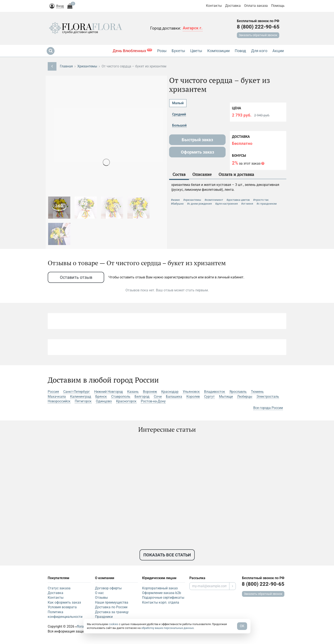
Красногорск (126, 401)
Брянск (101, 397)
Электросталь (268, 397)
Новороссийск (59, 401)
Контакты (214, 6)
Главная (66, 66)
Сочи (158, 397)
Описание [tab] (202, 174)
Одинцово (104, 401)
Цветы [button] (196, 51)
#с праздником (267, 204)
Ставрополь (121, 397)
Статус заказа (59, 588)
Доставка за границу (112, 612)
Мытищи (226, 397)
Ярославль (238, 392)
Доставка (233, 6)
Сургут (209, 397)
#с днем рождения (199, 204)
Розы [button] (162, 51)
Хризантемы (87, 66)
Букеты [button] (178, 51)
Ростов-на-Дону (153, 401)
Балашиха (174, 397)
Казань (133, 392)
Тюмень (257, 392)
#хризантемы (192, 200)
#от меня (247, 204)
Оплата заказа (256, 6)
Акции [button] (278, 51)
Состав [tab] (179, 174)
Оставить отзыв (76, 277)
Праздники (104, 617)
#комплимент (214, 200)
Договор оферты (108, 588)
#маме (175, 200)
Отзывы (101, 598)
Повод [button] (240, 51)
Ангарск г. (193, 28)
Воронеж (150, 392)
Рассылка (197, 578)
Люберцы (245, 397)
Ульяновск (191, 392)
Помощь (278, 6)
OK (242, 626)
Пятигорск (83, 401)
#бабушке (177, 204)
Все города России (268, 408)
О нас (99, 593)
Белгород (142, 397)
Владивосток (215, 392)
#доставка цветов (238, 200)
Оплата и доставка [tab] (236, 174)
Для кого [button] (259, 51)
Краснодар (170, 392)
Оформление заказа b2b (162, 593)
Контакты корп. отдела (161, 602)
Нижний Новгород (109, 392)
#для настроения (226, 204)
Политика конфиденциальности (65, 614)
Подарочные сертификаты (163, 598)
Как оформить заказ (64, 602)
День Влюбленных (132, 51)
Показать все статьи (167, 555)
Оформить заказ (197, 152)
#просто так (261, 200)
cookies (113, 624)
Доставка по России (111, 607)
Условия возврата (62, 607)
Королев (193, 397)
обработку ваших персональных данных (167, 628)
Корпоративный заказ (160, 588)
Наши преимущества (112, 602)
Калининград (81, 397)
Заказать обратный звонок (258, 35)
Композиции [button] (218, 51)
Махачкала (57, 397)
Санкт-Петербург (77, 392)
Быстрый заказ (197, 140)
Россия (53, 392)
